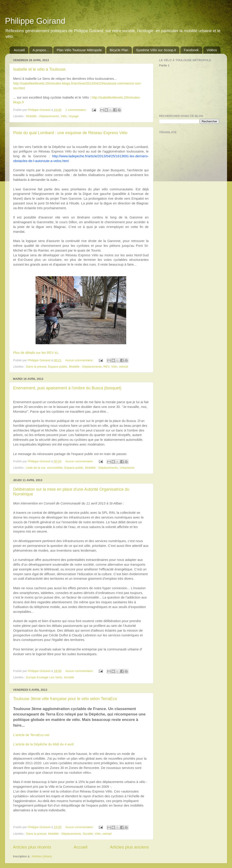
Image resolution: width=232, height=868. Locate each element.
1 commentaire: (76, 110)
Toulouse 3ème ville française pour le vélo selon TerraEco (65, 699)
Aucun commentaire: (80, 360)
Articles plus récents (32, 847)
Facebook (191, 50)
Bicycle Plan (119, 50)
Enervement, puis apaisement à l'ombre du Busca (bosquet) (67, 388)
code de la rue (36, 468)
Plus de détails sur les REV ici (35, 353)
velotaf (123, 367)
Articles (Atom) (42, 856)
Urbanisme (127, 468)
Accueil (19, 50)
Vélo (64, 116)
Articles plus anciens (129, 847)
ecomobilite (55, 468)
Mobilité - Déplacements (42, 116)
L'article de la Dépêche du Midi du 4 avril (43, 744)
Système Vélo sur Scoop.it (156, 50)
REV (107, 367)
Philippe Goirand (35, 21)
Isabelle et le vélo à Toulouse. (40, 69)
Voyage (74, 116)
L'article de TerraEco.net (31, 735)
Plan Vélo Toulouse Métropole (79, 50)
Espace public (58, 367)
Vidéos (212, 50)
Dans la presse (36, 367)
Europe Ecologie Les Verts (44, 677)
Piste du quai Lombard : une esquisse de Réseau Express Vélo (70, 133)
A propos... (41, 50)
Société (69, 677)
